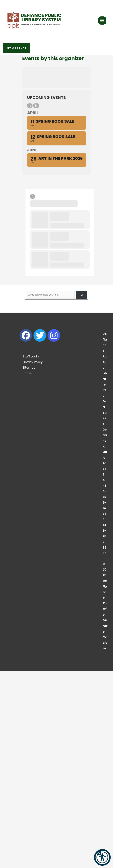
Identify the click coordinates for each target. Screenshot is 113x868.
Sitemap (29, 368)
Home (27, 373)
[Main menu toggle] (102, 21)
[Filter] (36, 106)
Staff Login (31, 356)
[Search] (30, 106)
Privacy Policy (32, 362)
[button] (16, 48)
